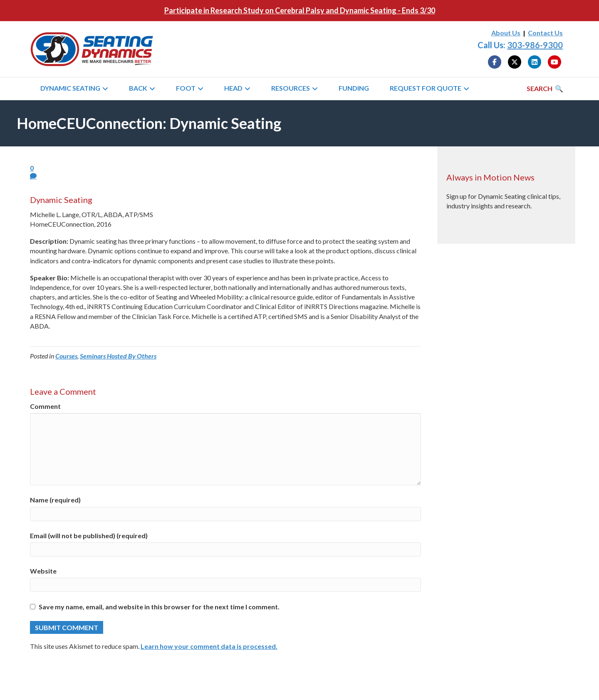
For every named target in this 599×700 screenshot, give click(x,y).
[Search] (545, 89)
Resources (291, 88)
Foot (186, 88)
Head (233, 88)
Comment (45, 406)
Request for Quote (426, 88)
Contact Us (545, 33)
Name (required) (55, 500)
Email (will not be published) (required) (89, 536)
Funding (354, 88)
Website (43, 571)
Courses (66, 356)
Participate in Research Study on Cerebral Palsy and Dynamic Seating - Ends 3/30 (300, 10)
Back (138, 88)
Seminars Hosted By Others (118, 356)
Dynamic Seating (70, 88)
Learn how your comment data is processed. (209, 646)
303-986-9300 (535, 45)
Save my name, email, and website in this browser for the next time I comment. (159, 607)
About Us (506, 33)
